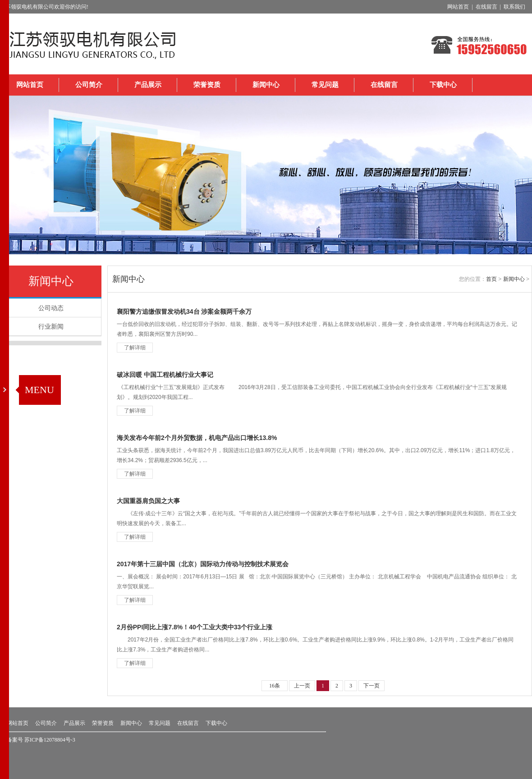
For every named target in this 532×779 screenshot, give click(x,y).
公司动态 (51, 308)
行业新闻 (51, 326)
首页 (491, 279)
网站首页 (30, 85)
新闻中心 (266, 85)
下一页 (371, 686)
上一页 (302, 686)
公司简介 (89, 85)
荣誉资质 (207, 85)
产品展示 (148, 85)
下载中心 (443, 85)
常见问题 (325, 85)
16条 (275, 686)
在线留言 (384, 85)
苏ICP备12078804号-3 (50, 740)
